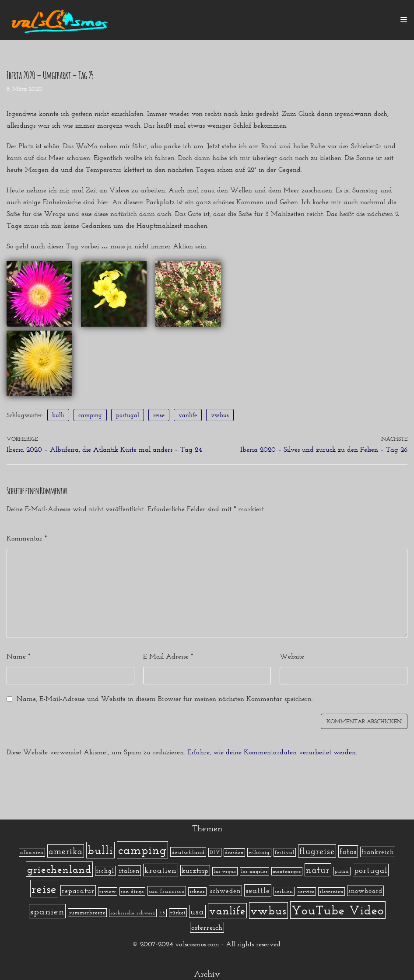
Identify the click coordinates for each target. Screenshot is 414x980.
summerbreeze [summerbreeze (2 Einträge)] (87, 913)
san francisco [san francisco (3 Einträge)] (167, 891)
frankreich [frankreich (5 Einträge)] (378, 852)
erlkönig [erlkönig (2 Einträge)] (259, 852)
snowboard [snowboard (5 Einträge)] (365, 891)
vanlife (188, 415)
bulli (58, 415)
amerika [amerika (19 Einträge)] (66, 851)
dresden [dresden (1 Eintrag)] (234, 853)
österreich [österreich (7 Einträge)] (207, 927)
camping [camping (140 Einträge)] (142, 850)
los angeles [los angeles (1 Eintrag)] (254, 871)
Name (18, 656)
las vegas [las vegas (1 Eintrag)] (225, 871)
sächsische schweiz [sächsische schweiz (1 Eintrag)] (133, 913)
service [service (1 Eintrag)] (306, 891)
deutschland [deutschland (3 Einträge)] (188, 852)
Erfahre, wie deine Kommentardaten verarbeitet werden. (272, 752)
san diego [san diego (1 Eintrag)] (132, 891)
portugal (128, 415)
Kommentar (27, 538)
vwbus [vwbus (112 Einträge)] (268, 910)
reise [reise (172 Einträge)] (44, 889)
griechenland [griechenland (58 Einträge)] (59, 869)
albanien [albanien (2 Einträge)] (32, 852)
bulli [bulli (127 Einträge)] (100, 850)
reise (159, 415)
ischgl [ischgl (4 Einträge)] (105, 871)
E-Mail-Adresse (168, 656)
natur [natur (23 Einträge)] (318, 870)
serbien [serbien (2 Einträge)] (284, 891)
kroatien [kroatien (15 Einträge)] (161, 870)
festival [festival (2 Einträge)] (285, 852)
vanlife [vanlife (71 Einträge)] (227, 911)
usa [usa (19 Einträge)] (197, 911)
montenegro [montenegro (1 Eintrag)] (287, 871)
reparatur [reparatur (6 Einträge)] (78, 891)
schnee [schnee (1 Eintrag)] (197, 891)
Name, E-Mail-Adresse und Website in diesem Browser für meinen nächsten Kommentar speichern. (165, 699)
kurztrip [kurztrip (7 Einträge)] (195, 870)
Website (292, 656)
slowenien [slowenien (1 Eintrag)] (332, 891)
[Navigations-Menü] (404, 20)
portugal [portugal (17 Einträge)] (371, 870)
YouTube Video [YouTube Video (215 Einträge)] (338, 910)
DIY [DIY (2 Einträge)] (215, 852)
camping (90, 415)
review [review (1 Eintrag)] (108, 891)
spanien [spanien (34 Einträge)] (47, 911)
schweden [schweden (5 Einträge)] (225, 891)
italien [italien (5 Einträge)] (129, 871)
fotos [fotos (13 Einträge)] (348, 851)
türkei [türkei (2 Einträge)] (178, 913)
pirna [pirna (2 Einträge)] (342, 871)
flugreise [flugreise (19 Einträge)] (317, 851)
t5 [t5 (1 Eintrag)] (163, 913)
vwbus (220, 415)
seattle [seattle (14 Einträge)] (258, 890)
